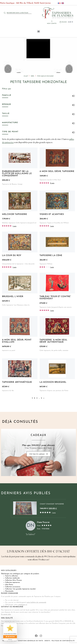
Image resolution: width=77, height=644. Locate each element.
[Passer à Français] (59, 3)
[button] (38, 31)
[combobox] (19, 13)
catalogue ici (23, 605)
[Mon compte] (52, 21)
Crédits (47, 641)
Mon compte (52, 24)
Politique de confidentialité (63, 641)
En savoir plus (6, 614)
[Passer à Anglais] (62, 3)
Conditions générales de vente (30, 641)
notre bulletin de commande (36, 602)
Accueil (26, 76)
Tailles (32, 76)
